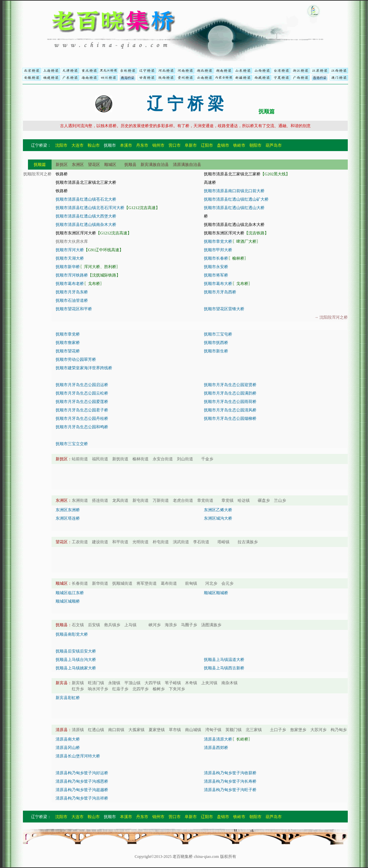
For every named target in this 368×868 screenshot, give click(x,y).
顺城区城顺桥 (68, 601)
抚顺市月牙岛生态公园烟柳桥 (230, 418)
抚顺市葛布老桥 (70, 284)
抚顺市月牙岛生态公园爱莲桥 (82, 402)
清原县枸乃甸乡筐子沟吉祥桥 (82, 798)
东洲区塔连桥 (68, 518)
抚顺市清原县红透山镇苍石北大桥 (86, 199)
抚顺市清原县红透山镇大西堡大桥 (86, 216)
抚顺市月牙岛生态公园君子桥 (82, 410)
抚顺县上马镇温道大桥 (224, 660)
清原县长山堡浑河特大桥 (78, 756)
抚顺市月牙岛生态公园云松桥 (82, 393)
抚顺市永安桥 (216, 267)
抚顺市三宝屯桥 (218, 334)
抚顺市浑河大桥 (70, 250)
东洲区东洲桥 (68, 510)
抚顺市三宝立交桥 (72, 444)
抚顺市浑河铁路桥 (72, 275)
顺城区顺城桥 (216, 593)
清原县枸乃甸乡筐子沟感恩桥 (82, 781)
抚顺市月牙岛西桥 (220, 292)
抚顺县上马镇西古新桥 (224, 668)
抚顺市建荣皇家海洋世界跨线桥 (84, 368)
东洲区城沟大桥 (218, 518)
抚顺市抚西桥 (216, 343)
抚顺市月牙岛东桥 (72, 292)
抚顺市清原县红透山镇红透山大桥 (234, 208)
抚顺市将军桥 (216, 275)
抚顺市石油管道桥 (72, 300)
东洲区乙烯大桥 (218, 510)
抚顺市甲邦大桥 (218, 250)
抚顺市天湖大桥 (70, 258)
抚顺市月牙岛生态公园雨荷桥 (230, 402)
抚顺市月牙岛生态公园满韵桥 (230, 393)
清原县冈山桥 (68, 748)
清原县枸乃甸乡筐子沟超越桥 (82, 790)
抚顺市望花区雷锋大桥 (224, 309)
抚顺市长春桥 (216, 258)
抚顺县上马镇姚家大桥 (76, 668)
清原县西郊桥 (216, 748)
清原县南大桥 (68, 739)
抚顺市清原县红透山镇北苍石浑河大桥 (90, 208)
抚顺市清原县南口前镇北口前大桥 (234, 191)
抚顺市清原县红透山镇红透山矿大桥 (236, 199)
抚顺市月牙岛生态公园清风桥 (230, 410)
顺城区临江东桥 (70, 593)
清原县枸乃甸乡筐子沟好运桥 (82, 773)
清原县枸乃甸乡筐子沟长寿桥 (230, 781)
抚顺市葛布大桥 (218, 284)
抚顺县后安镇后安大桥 (76, 651)
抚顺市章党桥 (68, 334)
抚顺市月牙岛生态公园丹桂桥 (82, 418)
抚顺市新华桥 (68, 267)
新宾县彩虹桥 (68, 698)
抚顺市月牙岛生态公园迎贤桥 (230, 385)
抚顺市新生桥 (216, 351)
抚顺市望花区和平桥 (74, 309)
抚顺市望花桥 (68, 351)
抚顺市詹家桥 (68, 343)
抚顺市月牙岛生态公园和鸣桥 (82, 427)
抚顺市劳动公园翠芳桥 (76, 359)
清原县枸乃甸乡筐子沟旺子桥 (230, 790)
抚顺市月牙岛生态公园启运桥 (82, 385)
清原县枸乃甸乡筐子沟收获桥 (230, 773)
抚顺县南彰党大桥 (72, 634)
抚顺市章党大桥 (218, 241)
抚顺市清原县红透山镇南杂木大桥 (86, 225)
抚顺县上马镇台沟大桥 (76, 660)
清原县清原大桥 (218, 739)
